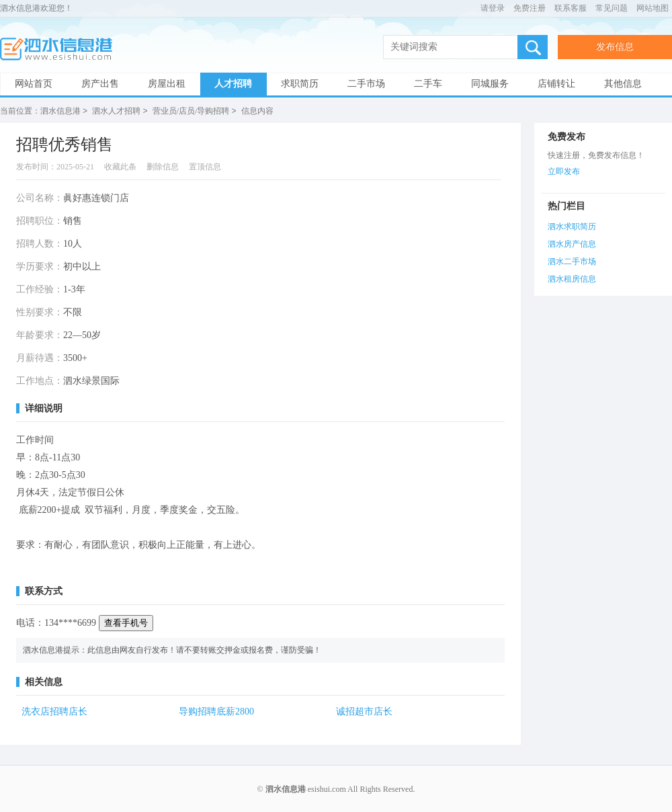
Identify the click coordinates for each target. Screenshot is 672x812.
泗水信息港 (60, 49)
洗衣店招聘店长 (54, 711)
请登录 (493, 8)
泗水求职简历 (572, 226)
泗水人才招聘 (116, 111)
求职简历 (300, 84)
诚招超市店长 (364, 711)
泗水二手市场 (572, 261)
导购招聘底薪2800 (216, 711)
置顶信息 (205, 166)
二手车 (428, 84)
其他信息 (623, 84)
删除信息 (163, 166)
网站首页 (34, 84)
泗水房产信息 (572, 243)
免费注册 (530, 8)
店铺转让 (556, 84)
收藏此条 (120, 166)
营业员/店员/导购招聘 (191, 111)
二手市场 (366, 84)
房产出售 (100, 84)
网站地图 (653, 8)
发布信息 (615, 47)
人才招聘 (233, 84)
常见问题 (612, 8)
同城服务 (490, 84)
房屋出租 (167, 84)
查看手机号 (126, 622)
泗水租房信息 (572, 278)
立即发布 (564, 171)
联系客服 (571, 8)
